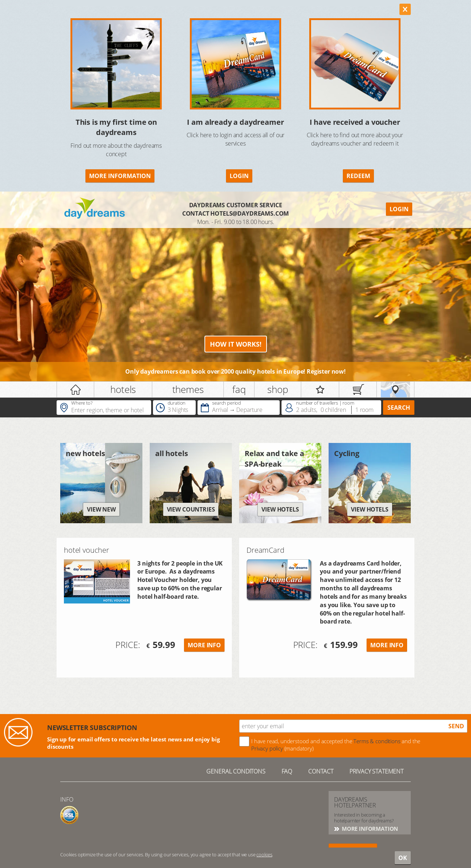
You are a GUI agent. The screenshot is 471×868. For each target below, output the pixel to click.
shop (277, 389)
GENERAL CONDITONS (236, 771)
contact (321, 771)
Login (239, 176)
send (456, 726)
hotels (123, 389)
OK (403, 858)
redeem (358, 176)
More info (204, 645)
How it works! (236, 344)
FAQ (287, 771)
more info (387, 645)
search (399, 408)
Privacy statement (376, 771)
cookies (264, 855)
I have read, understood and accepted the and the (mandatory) (336, 745)
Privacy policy (267, 748)
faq (239, 389)
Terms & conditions (377, 741)
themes (188, 389)
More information (120, 176)
